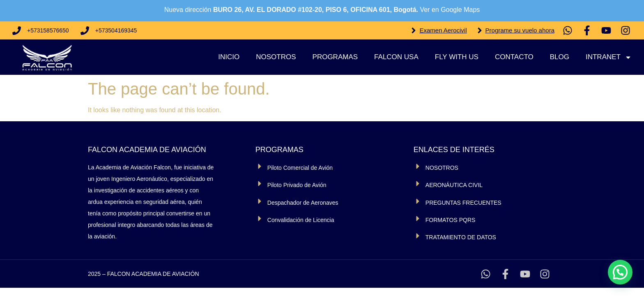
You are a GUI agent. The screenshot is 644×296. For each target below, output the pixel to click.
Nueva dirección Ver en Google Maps (322, 10)
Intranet (609, 57)
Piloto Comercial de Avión (300, 168)
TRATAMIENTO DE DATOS (461, 237)
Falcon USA (396, 57)
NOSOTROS (442, 168)
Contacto (514, 57)
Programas (335, 57)
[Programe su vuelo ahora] (480, 30)
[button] (620, 272)
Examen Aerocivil (443, 30)
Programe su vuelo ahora (520, 30)
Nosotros (276, 57)
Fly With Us (457, 57)
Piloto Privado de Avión (297, 185)
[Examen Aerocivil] (414, 30)
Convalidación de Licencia (301, 220)
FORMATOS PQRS (451, 220)
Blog (560, 57)
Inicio (229, 57)
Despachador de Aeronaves (303, 203)
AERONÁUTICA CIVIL (454, 185)
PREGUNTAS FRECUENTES (463, 203)
